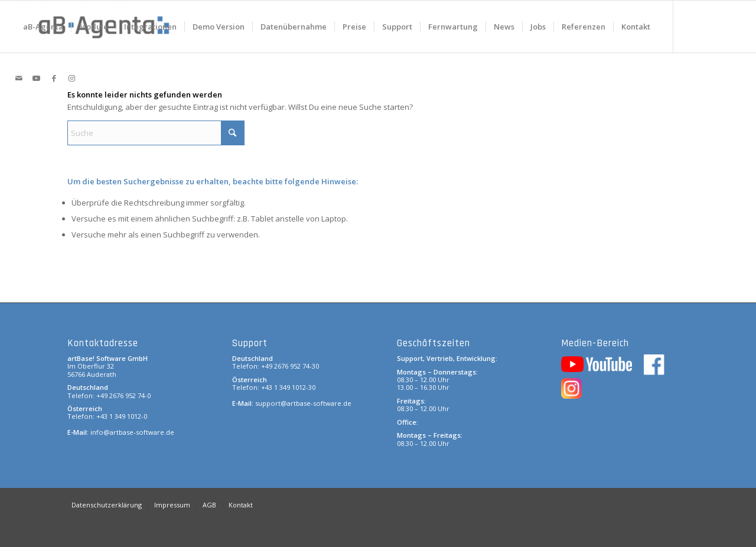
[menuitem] (43, 27)
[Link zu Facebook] (54, 78)
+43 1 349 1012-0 (122, 416)
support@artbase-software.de (303, 403)
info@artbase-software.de (132, 432)
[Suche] (156, 133)
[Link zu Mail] (19, 78)
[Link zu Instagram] (72, 78)
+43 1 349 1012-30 (288, 387)
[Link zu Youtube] (37, 78)
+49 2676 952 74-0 (123, 395)
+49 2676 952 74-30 (290, 366)
